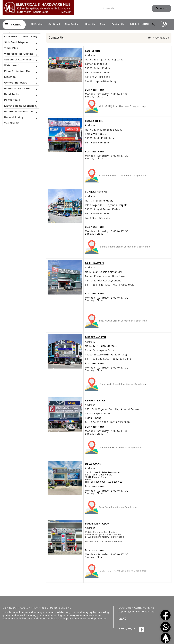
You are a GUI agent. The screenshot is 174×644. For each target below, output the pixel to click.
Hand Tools (11, 94)
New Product (72, 24)
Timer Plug (11, 48)
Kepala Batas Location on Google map (120, 447)
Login (134, 24)
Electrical (10, 77)
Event (103, 24)
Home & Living (14, 117)
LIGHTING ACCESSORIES (21, 36)
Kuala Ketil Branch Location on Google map (122, 176)
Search (162, 8)
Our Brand (54, 24)
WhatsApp (148, 612)
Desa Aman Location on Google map (118, 507)
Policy (122, 618)
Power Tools (12, 100)
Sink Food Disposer (17, 42)
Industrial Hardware (17, 88)
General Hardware (16, 83)
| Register (144, 24)
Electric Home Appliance (20, 106)
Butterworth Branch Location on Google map (124, 384)
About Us (90, 24)
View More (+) (12, 123)
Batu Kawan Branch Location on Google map (123, 321)
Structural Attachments (19, 60)
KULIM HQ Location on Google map (123, 106)
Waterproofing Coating (19, 54)
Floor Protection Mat (18, 71)
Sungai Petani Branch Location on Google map (125, 247)
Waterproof (11, 65)
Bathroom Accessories (19, 112)
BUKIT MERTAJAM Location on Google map (123, 571)
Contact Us (118, 24)
